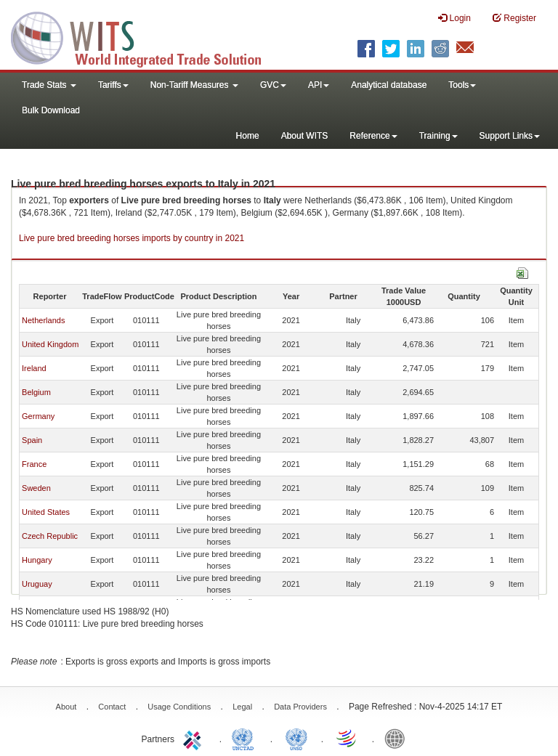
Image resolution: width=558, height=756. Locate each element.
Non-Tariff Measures (194, 85)
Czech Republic (50, 536)
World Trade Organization (347, 738)
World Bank (398, 738)
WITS (145, 36)
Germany (38, 416)
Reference (373, 136)
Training (438, 136)
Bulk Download (51, 110)
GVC (273, 85)
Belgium (36, 392)
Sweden (36, 488)
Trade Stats (49, 85)
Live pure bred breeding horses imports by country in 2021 (132, 238)
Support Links (510, 136)
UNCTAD (246, 738)
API (319, 85)
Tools (462, 85)
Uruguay (37, 584)
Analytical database (389, 85)
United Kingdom (50, 344)
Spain (32, 440)
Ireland (34, 368)
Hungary (37, 560)
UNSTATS (296, 738)
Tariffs (113, 85)
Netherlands (43, 320)
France (34, 464)
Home (248, 136)
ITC (195, 738)
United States (46, 512)
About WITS (305, 136)
